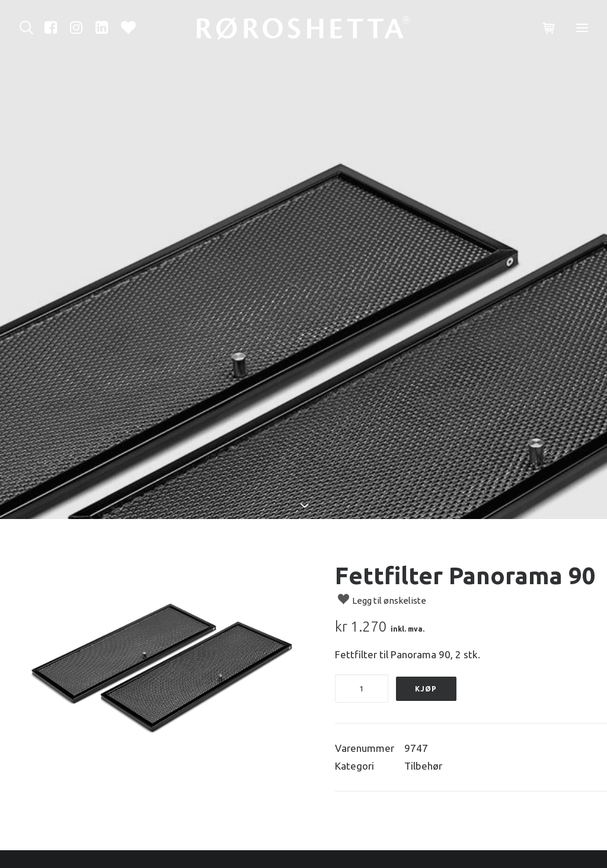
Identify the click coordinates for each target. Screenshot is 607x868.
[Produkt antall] (362, 616)
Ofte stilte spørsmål (365, 830)
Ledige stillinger (355, 848)
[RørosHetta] (303, 28)
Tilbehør (423, 693)
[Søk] (29, 28)
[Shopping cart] (544, 28)
